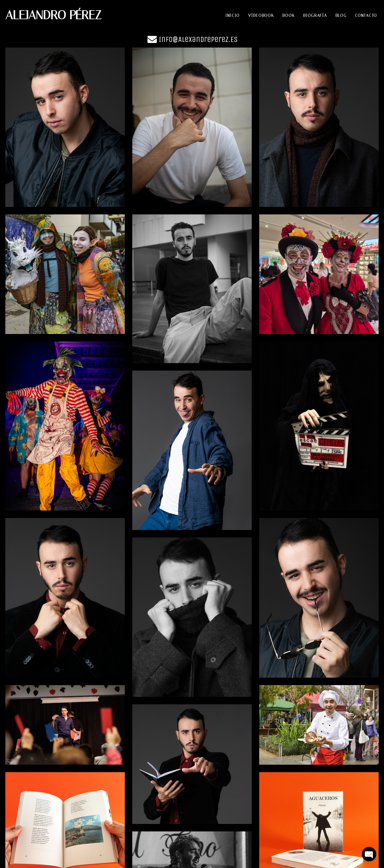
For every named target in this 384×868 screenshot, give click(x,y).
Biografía (315, 15)
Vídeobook (261, 15)
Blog (341, 15)
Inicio (233, 15)
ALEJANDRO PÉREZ (53, 15)
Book (289, 15)
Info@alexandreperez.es (198, 39)
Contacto (366, 15)
